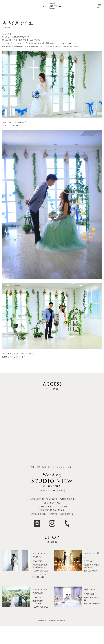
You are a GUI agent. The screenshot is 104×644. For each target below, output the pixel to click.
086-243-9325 (54, 503)
